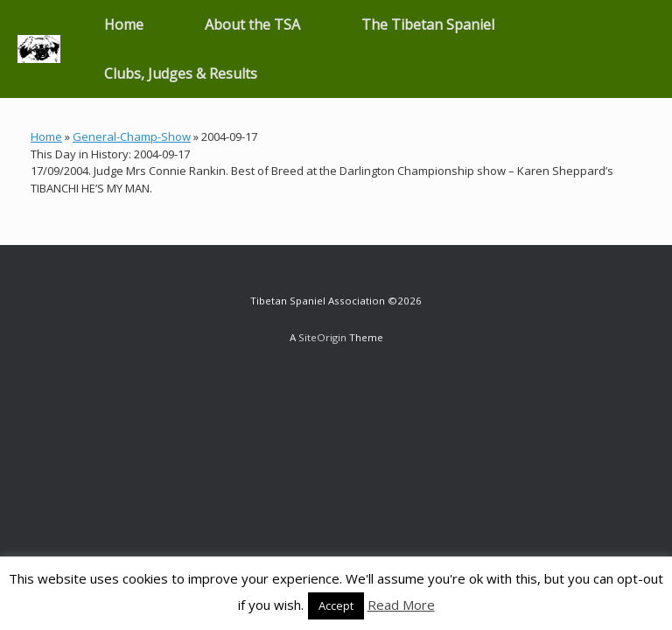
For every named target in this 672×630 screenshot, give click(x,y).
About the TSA (252, 24)
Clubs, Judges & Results (181, 73)
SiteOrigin (322, 337)
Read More (401, 605)
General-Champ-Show (132, 136)
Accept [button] (336, 605)
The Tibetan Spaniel (428, 24)
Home (124, 24)
